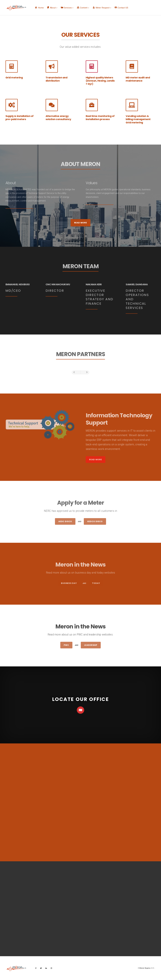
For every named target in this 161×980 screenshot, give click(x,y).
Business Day (69, 583)
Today (96, 583)
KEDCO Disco (95, 521)
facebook (36, 969)
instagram (51, 969)
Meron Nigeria (145, 968)
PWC (66, 645)
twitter (41, 969)
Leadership (91, 645)
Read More (81, 223)
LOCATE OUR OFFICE (81, 699)
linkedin (46, 969)
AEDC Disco (65, 521)
